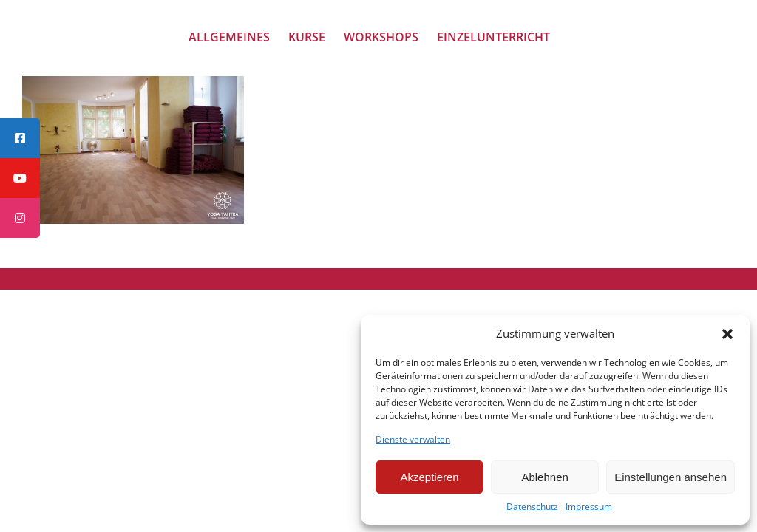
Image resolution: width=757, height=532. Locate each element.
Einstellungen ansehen (671, 477)
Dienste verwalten (413, 440)
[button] (727, 334)
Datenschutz (532, 507)
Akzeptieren (429, 477)
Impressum (589, 507)
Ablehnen (544, 477)
